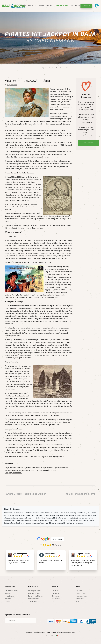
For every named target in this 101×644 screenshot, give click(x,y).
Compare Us (56, 596)
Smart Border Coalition (14, 523)
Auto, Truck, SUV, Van (11, 591)
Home (37, 68)
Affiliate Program (81, 593)
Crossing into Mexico (35, 591)
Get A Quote (86, 6)
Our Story (55, 591)
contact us (58, 523)
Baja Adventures (44, 68)
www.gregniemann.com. (13, 473)
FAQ (53, 601)
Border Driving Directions (36, 596)
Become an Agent (81, 596)
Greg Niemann (12, 85)
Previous (26, 493)
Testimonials (56, 599)
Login (77, 601)
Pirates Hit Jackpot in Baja (63, 68)
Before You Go (46, 6)
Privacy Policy (80, 599)
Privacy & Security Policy (68, 632)
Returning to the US (34, 593)
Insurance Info (29, 6)
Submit (34, 620)
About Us (76, 6)
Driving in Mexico (34, 599)
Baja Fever (52, 68)
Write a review (58, 539)
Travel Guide (62, 6)
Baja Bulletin (79, 591)
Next (79, 493)
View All (7, 601)
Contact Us (55, 593)
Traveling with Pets (34, 601)
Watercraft (8, 593)
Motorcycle (8, 599)
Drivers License (9, 596)
